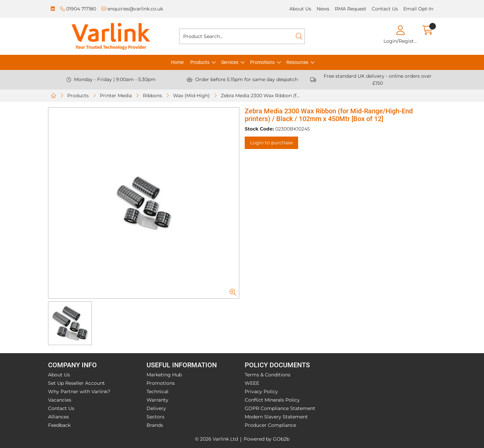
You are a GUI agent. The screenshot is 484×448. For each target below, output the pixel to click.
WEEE (252, 383)
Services (230, 62)
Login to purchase (271, 143)
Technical (157, 391)
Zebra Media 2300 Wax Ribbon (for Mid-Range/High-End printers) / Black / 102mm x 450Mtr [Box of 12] (261, 96)
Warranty (157, 400)
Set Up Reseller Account (76, 383)
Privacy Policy (261, 391)
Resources (297, 62)
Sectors (155, 417)
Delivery (156, 408)
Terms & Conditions (268, 375)
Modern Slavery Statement (276, 417)
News (323, 9)
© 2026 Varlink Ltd (216, 439)
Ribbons (152, 96)
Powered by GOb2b (267, 439)
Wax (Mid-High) (191, 96)
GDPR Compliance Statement (280, 408)
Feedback (59, 425)
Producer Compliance (270, 425)
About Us (300, 9)
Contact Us (385, 9)
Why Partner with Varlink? (79, 391)
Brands (155, 425)
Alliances (58, 417)
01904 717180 (78, 9)
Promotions (262, 62)
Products (200, 62)
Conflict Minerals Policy (272, 400)
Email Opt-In (418, 9)
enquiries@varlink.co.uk (132, 9)
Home (177, 62)
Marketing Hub (164, 375)
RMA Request (351, 9)
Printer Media (116, 96)
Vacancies (60, 400)
